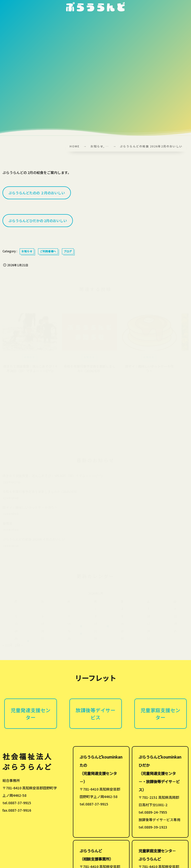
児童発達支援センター (31, 714)
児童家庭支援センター (160, 714)
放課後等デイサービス (95, 714)
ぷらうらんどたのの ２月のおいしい (37, 193)
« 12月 (7, 646)
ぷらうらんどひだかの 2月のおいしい (38, 221)
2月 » (19, 646)
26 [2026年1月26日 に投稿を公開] (16, 639)
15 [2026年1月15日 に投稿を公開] (95, 624)
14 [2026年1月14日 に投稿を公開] (69, 624)
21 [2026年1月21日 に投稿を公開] (69, 632)
